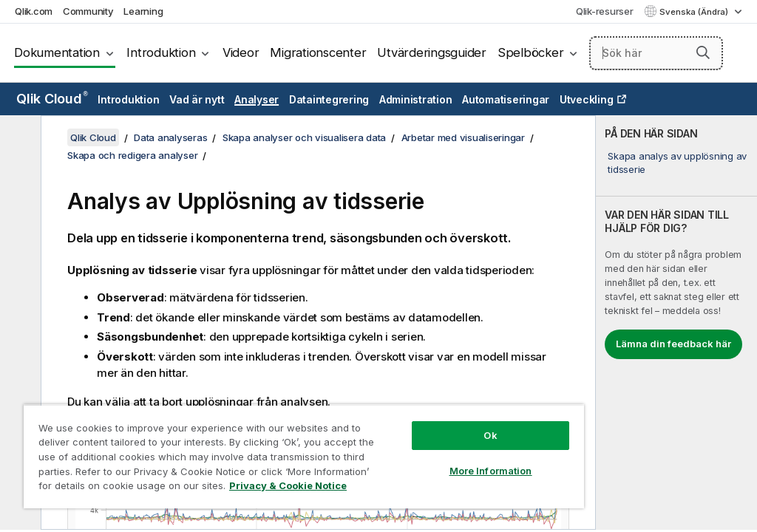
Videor (241, 52)
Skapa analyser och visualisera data (304, 137)
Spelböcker (531, 52)
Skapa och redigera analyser (132, 155)
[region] (304, 456)
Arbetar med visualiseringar (463, 137)
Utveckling (587, 99)
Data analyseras (170, 137)
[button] (703, 52)
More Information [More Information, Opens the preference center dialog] (491, 471)
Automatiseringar (506, 99)
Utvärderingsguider (432, 52)
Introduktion (161, 52)
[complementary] (676, 323)
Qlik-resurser (605, 11)
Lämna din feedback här (673, 344)
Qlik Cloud (52, 99)
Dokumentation (57, 52)
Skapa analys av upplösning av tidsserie (677, 163)
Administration (416, 99)
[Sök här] (656, 53)
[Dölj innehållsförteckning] (18, 138)
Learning (143, 11)
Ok (490, 435)
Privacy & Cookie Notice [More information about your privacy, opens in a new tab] (288, 485)
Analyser (257, 99)
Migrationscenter (318, 52)
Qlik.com (34, 11)
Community (88, 11)
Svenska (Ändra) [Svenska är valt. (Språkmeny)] (695, 12)
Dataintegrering (329, 99)
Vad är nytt (197, 99)
